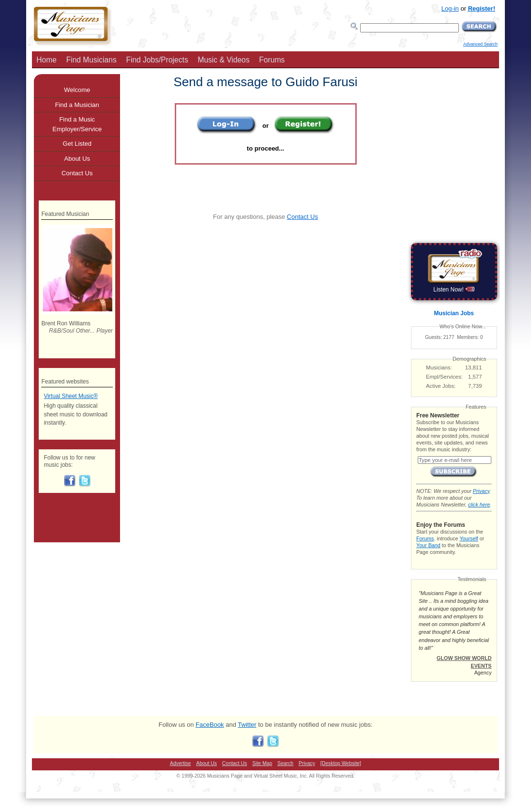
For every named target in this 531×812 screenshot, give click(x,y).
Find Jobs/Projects (157, 60)
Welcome (77, 90)
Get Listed (77, 144)
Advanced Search (480, 44)
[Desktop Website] (341, 763)
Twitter (247, 725)
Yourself (469, 538)
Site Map (262, 763)
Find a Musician (77, 105)
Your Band (428, 545)
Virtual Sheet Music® (71, 396)
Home (46, 60)
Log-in (450, 8)
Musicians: (439, 368)
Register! (482, 8)
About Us (77, 159)
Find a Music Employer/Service (77, 124)
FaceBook (210, 725)
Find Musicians (91, 60)
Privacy (481, 491)
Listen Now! (454, 290)
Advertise (180, 763)
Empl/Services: (444, 377)
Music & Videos (223, 60)
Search (285, 763)
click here (479, 505)
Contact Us (303, 217)
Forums (272, 60)
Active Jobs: (441, 386)
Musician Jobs (454, 313)
